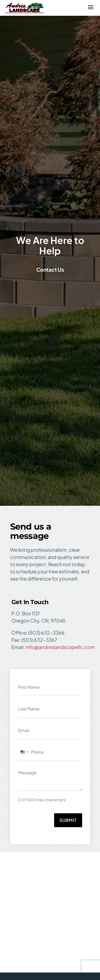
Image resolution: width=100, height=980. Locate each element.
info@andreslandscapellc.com (60, 647)
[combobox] (24, 752)
